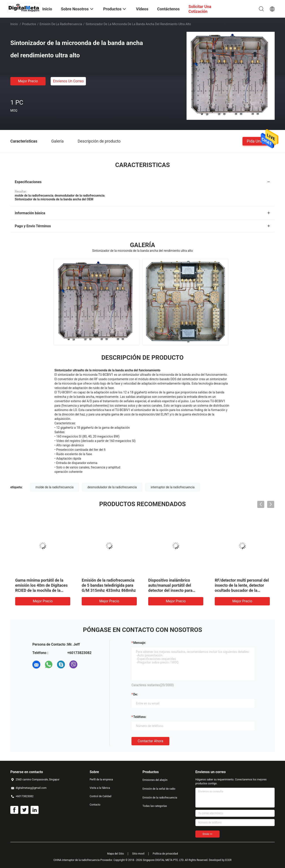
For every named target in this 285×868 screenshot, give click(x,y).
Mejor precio (28, 81)
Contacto (95, 805)
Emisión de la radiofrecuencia (61, 24)
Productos (29, 24)
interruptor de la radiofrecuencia (173, 487)
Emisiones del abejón (155, 780)
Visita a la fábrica (100, 788)
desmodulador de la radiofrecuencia (112, 487)
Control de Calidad (100, 796)
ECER (228, 860)
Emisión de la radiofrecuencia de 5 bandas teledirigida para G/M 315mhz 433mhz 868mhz (109, 585)
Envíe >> (207, 834)
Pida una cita (259, 141)
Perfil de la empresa (101, 780)
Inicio (14, 24)
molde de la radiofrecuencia (55, 487)
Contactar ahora (150, 741)
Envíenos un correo (68, 81)
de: (136, 694)
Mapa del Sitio (116, 854)
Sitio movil (138, 854)
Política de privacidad (165, 854)
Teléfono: (140, 717)
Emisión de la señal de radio (159, 789)
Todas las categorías (155, 806)
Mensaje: (140, 643)
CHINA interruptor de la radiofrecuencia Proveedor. (83, 860)
